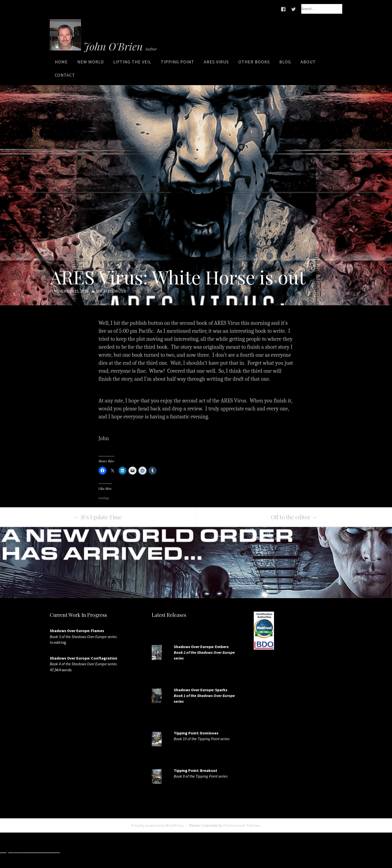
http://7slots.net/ (83, 850)
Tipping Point (177, 63)
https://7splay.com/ (307, 850)
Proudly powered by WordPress (157, 826)
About (308, 63)
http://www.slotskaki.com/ (135, 850)
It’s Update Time (98, 517)
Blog (285, 63)
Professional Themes (242, 826)
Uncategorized (111, 291)
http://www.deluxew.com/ (197, 850)
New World (90, 63)
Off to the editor (294, 517)
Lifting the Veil (132, 63)
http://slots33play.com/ (256, 850)
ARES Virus (216, 63)
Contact (65, 76)
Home (61, 63)
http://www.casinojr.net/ (360, 850)
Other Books (254, 63)
